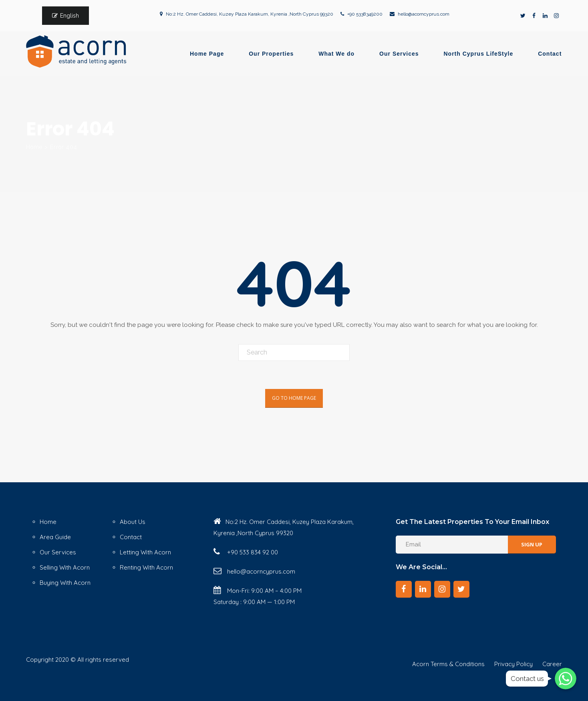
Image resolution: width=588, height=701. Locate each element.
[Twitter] (461, 589)
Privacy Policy (513, 664)
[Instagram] (442, 589)
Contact (550, 54)
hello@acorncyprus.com (424, 14)
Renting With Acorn (146, 567)
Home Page (207, 54)
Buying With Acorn (65, 583)
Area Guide (55, 537)
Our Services (399, 54)
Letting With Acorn (145, 552)
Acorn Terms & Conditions (448, 664)
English (69, 16)
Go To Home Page (294, 398)
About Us (133, 522)
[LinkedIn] (423, 589)
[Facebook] (404, 589)
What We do (336, 54)
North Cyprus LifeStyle (479, 54)
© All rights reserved (100, 660)
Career (552, 664)
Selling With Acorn (65, 567)
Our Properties (271, 54)
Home (34, 147)
